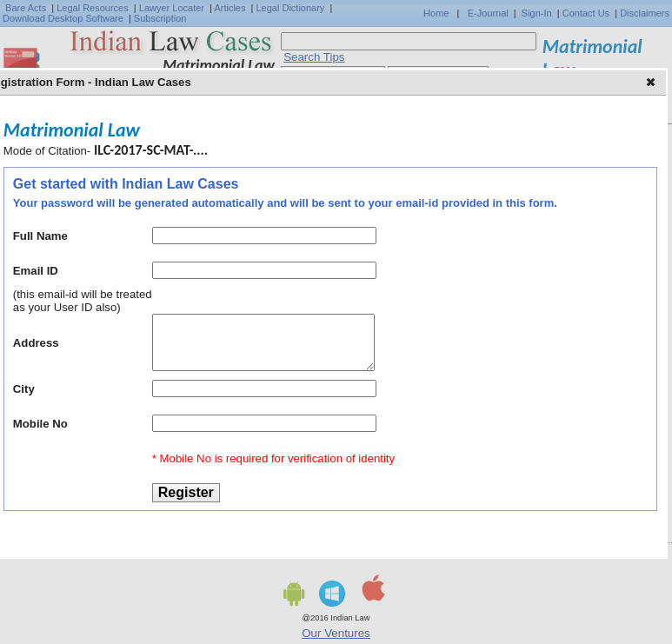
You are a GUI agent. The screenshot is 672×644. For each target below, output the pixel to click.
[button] (652, 83)
